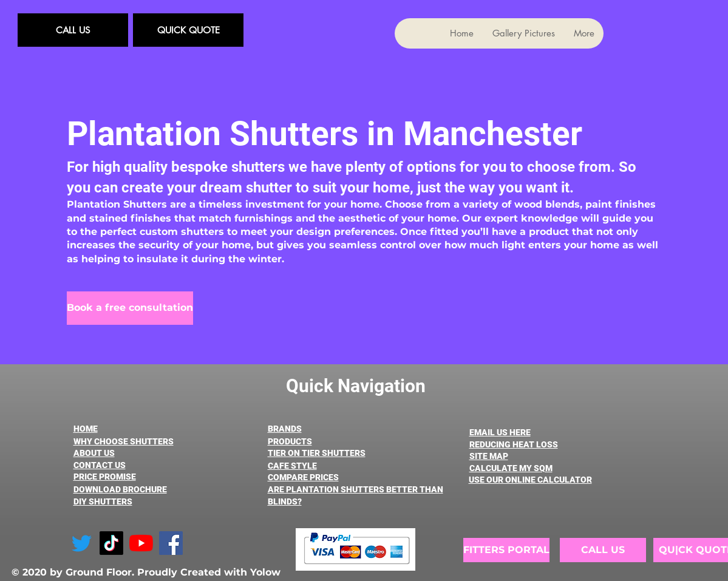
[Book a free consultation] (130, 308)
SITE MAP (489, 456)
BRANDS (285, 429)
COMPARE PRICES (303, 477)
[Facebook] (171, 543)
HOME (86, 429)
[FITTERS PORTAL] (506, 550)
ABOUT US (94, 453)
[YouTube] (141, 543)
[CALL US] (73, 30)
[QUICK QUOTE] (188, 30)
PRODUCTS (290, 441)
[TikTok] (111, 543)
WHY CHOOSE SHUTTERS (124, 441)
